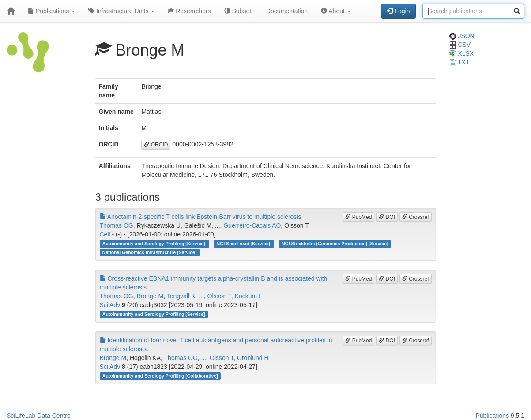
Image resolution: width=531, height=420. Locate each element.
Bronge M (150, 296)
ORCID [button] (156, 145)
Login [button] (398, 11)
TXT (459, 62)
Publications (51, 11)
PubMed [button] (358, 217)
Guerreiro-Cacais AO (252, 225)
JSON (462, 36)
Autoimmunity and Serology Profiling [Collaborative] (160, 376)
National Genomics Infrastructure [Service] (150, 252)
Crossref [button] (416, 217)
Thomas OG (117, 225)
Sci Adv (110, 305)
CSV (460, 45)
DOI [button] (387, 217)
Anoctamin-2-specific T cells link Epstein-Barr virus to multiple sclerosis (201, 217)
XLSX (462, 53)
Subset (238, 11)
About (336, 11)
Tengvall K (181, 296)
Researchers (189, 11)
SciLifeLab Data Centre (39, 416)
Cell (105, 234)
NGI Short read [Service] (244, 244)
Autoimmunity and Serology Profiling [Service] (154, 244)
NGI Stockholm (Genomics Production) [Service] (335, 244)
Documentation (286, 11)
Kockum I (248, 296)
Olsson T (219, 296)
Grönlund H (253, 358)
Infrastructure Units (121, 11)
